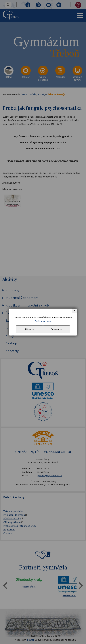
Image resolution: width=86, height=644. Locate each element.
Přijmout (30, 329)
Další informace (43, 321)
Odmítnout (56, 329)
